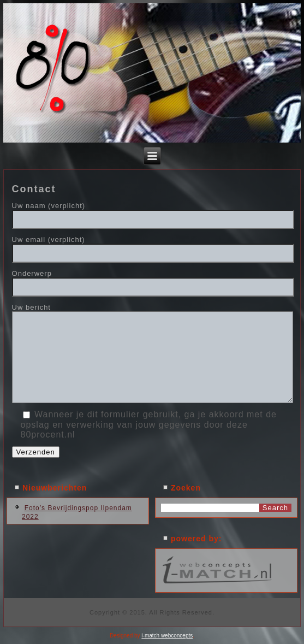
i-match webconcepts (167, 636)
